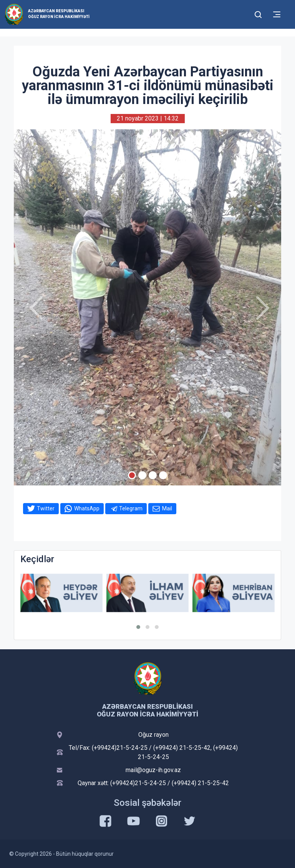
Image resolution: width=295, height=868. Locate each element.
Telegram (131, 508)
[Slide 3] (153, 475)
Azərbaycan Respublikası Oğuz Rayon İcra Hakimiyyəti (59, 14)
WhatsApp (87, 508)
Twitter (46, 508)
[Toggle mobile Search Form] (258, 13)
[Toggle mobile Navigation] (277, 14)
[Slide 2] (142, 475)
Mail (167, 508)
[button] (138, 627)
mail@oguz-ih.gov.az (153, 770)
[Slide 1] (132, 475)
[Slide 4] (163, 475)
